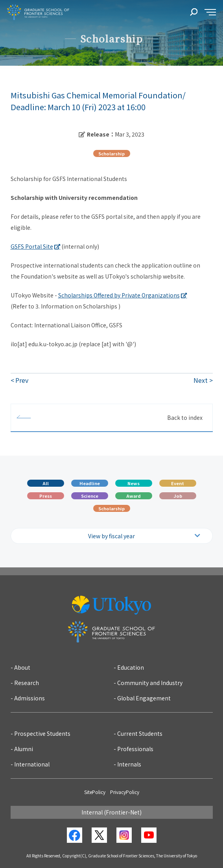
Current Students (140, 733)
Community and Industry (150, 683)
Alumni (24, 749)
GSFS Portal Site (32, 246)
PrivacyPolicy (125, 792)
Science (90, 496)
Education (131, 667)
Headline (90, 483)
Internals (129, 764)
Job (178, 496)
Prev (22, 380)
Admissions (29, 698)
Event (178, 483)
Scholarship (111, 508)
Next (201, 380)
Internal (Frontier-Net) (111, 812)
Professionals (135, 749)
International (32, 764)
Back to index (185, 417)
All (46, 483)
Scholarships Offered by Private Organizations (119, 295)
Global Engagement (144, 698)
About (22, 667)
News (134, 483)
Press (46, 496)
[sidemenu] (210, 12)
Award (134, 496)
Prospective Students (42, 733)
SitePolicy (95, 792)
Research (27, 683)
